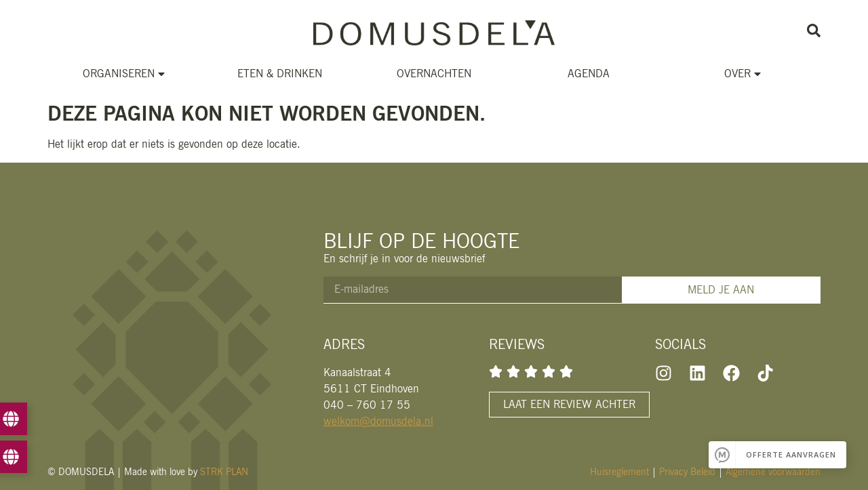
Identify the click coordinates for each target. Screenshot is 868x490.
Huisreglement (619, 472)
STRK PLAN (224, 472)
